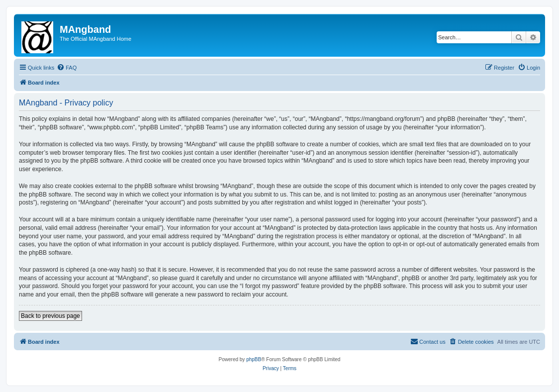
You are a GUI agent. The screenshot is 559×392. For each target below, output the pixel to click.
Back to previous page (50, 316)
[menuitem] (67, 68)
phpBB (254, 359)
